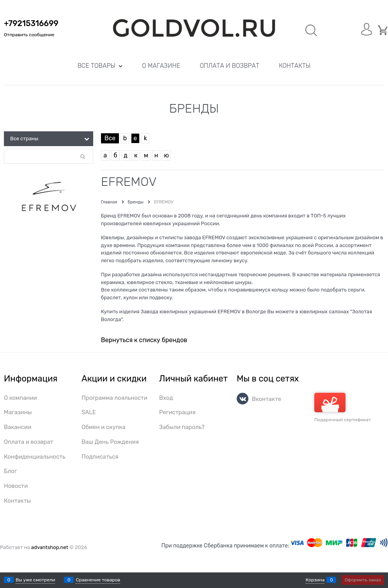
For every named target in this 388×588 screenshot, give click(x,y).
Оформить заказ (363, 580)
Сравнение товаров (98, 580)
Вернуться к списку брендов (144, 340)
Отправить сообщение (29, 35)
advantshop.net (50, 547)
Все (110, 138)
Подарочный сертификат (343, 408)
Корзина (315, 580)
